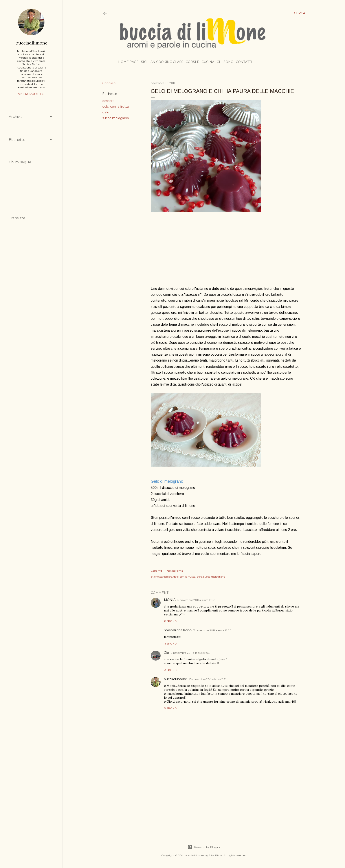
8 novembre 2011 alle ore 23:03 (190, 653)
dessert (108, 101)
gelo (106, 112)
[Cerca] (300, 13)
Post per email (175, 571)
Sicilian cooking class (162, 62)
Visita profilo (31, 94)
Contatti (244, 62)
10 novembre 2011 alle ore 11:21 (208, 679)
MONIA (170, 600)
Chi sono (225, 62)
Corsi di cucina (200, 62)
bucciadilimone (175, 679)
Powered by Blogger (204, 847)
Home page (128, 62)
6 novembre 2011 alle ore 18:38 (196, 600)
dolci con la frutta (116, 107)
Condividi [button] (109, 83)
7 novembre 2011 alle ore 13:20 (212, 630)
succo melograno (116, 118)
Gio (166, 653)
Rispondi (171, 621)
